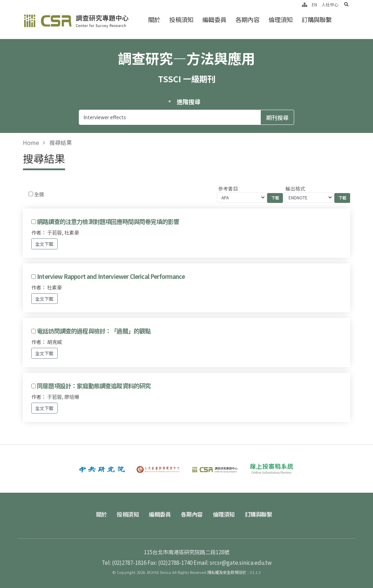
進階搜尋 (188, 102)
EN (314, 4)
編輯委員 (214, 20)
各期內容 (247, 20)
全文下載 (44, 244)
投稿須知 (181, 20)
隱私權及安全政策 (223, 572)
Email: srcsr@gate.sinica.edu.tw (233, 562)
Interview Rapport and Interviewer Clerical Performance (111, 276)
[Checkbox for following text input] (31, 194)
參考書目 (228, 188)
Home (31, 142)
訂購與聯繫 (317, 20)
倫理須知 (280, 20)
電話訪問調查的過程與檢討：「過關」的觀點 (94, 331)
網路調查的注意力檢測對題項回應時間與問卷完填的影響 (108, 222)
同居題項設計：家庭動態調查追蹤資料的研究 (94, 386)
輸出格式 (295, 188)
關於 (154, 20)
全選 (39, 194)
